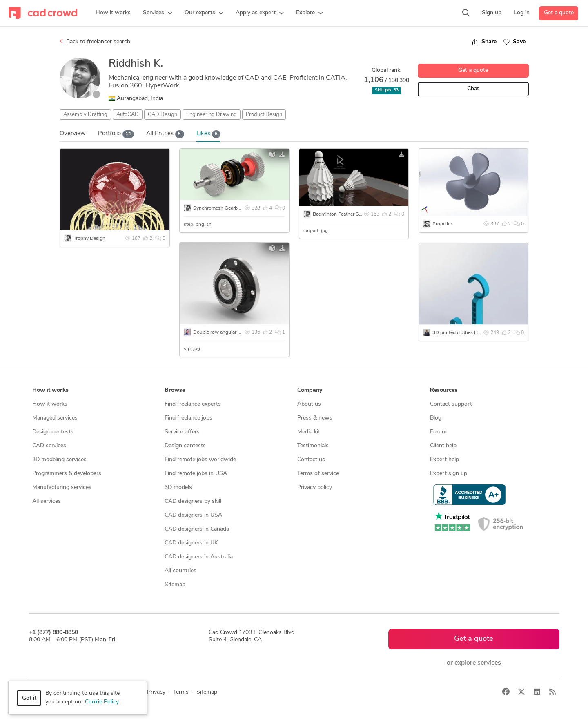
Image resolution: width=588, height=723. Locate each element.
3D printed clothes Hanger (461, 333)
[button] (158, 13)
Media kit (309, 432)
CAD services (49, 446)
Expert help (444, 460)
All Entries (165, 134)
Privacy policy (315, 488)
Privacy (156, 692)
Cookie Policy (102, 702)
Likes (209, 134)
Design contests (53, 432)
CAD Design (163, 115)
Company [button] (310, 390)
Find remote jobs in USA (196, 474)
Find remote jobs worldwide (200, 460)
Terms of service (318, 474)
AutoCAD (128, 115)
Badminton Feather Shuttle (342, 214)
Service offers (182, 432)
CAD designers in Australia (199, 557)
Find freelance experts (193, 404)
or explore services (474, 663)
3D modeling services (59, 460)
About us (309, 404)
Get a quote (559, 13)
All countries (180, 571)
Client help (443, 446)
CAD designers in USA (193, 515)
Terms (181, 692)
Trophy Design (89, 239)
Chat (473, 89)
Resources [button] (444, 390)
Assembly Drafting (85, 115)
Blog (436, 418)
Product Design (264, 115)
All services (47, 501)
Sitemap (175, 585)
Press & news (315, 418)
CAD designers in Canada (197, 529)
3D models (178, 488)
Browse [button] (175, 390)
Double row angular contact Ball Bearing (237, 332)
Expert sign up (449, 474)
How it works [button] (50, 390)
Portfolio (116, 134)
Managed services (55, 418)
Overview (73, 134)
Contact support (451, 404)
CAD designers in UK (191, 543)
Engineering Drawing (212, 115)
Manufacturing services (62, 488)
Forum (438, 432)
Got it (29, 698)
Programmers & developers (67, 474)
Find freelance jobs (188, 418)
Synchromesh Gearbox (218, 208)
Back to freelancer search (95, 42)
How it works (50, 404)
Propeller (442, 224)
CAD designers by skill (193, 501)
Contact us (311, 460)
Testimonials (313, 446)
